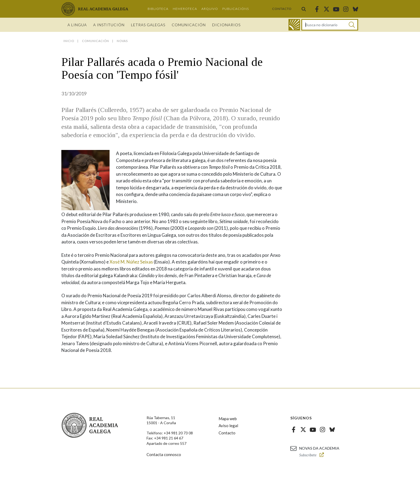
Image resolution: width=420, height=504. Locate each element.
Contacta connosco (164, 454)
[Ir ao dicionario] (294, 25)
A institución (109, 25)
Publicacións (236, 9)
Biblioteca (158, 9)
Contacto (282, 9)
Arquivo (210, 9)
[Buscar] (352, 25)
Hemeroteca (185, 9)
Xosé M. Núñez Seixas (131, 262)
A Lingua (77, 25)
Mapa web (228, 419)
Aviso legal (228, 426)
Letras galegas (148, 25)
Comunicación (189, 25)
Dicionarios (226, 25)
